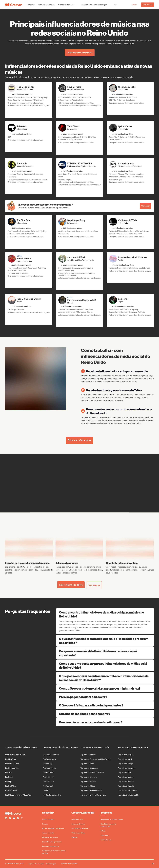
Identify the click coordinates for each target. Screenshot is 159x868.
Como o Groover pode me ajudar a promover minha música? (105, 688)
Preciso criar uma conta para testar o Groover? (105, 722)
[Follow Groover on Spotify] (18, 819)
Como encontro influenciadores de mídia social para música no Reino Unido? (105, 614)
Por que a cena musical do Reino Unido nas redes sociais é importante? (105, 653)
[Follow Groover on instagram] (6, 819)
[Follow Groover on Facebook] (10, 819)
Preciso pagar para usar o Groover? (105, 697)
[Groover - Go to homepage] (24, 813)
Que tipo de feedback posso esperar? (105, 714)
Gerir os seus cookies (69, 864)
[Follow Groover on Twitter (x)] (22, 819)
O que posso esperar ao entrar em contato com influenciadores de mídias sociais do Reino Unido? (105, 678)
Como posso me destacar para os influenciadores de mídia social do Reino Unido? (105, 665)
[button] (31, 5)
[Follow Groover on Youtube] (14, 819)
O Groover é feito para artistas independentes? (105, 705)
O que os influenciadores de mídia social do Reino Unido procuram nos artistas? (105, 641)
